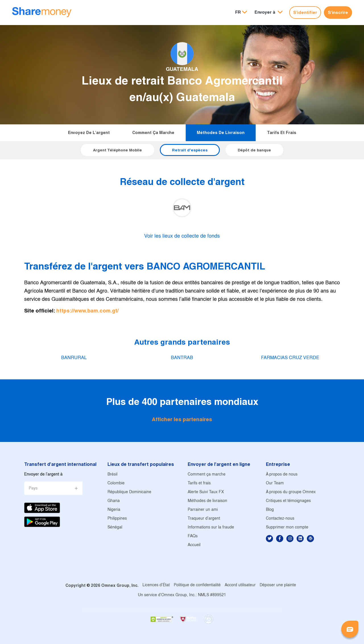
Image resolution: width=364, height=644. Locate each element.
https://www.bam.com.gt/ (87, 311)
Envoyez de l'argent (89, 133)
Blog (270, 510)
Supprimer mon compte (287, 527)
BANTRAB (182, 358)
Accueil (194, 545)
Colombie (116, 483)
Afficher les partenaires (182, 419)
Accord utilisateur (240, 585)
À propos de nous (282, 475)
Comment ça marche (153, 133)
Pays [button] (33, 488)
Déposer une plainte (278, 585)
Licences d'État (156, 585)
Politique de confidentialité (197, 585)
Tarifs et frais (282, 133)
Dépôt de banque (254, 150)
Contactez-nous (280, 519)
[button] (269, 12)
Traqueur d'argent (204, 519)
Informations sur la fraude (211, 527)
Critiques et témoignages (288, 501)
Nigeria (114, 510)
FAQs (193, 536)
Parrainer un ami (203, 510)
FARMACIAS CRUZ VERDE (290, 358)
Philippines (117, 519)
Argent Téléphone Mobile (117, 150)
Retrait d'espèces (190, 150)
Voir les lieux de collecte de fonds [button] (182, 236)
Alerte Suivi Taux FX (206, 492)
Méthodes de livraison (221, 133)
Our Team (275, 483)
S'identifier (305, 12)
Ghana (114, 501)
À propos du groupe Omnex (291, 492)
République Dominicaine (129, 492)
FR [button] (238, 12)
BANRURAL (74, 358)
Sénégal (115, 527)
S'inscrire (338, 12)
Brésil (112, 475)
